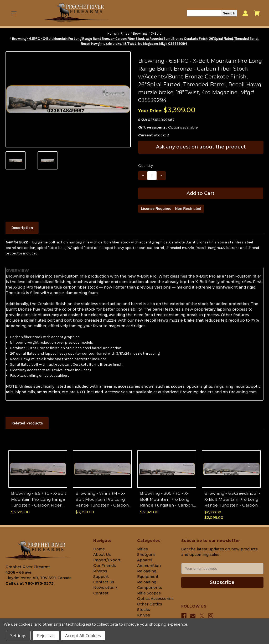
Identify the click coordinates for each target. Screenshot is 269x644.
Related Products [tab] (27, 423)
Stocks (144, 610)
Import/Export (107, 560)
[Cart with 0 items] (257, 13)
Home (99, 549)
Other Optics (150, 604)
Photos (100, 571)
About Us (102, 555)
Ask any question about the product (201, 147)
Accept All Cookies (83, 636)
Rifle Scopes (149, 593)
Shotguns (146, 555)
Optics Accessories (155, 599)
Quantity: (146, 166)
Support (101, 577)
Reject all (46, 636)
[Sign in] (245, 13)
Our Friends (105, 566)
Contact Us (104, 582)
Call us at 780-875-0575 (30, 583)
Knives (144, 615)
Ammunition (149, 566)
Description (22, 228)
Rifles (143, 549)
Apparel (145, 560)
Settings (18, 636)
